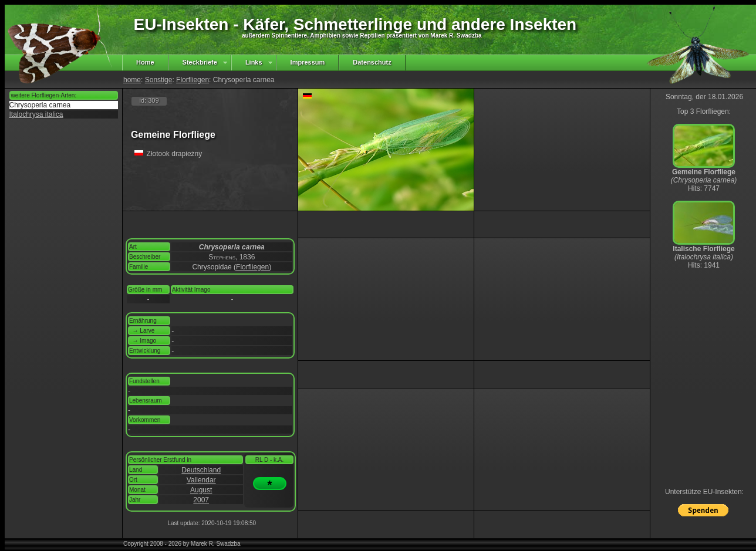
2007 (201, 500)
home (132, 80)
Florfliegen (193, 80)
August (201, 490)
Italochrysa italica (36, 114)
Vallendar (201, 480)
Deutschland (201, 470)
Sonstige (159, 80)
